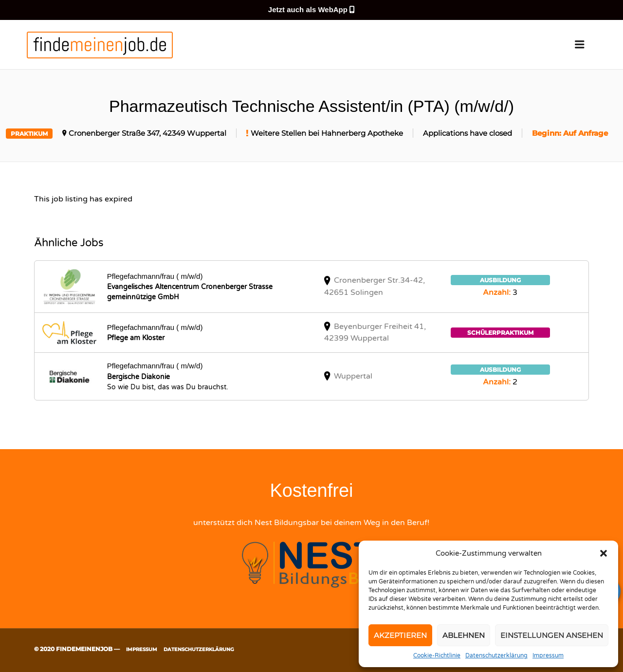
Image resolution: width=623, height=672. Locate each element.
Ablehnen (464, 635)
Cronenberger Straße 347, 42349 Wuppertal (147, 133)
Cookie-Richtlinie (437, 655)
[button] (604, 553)
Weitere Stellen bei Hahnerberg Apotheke (327, 133)
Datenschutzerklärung (496, 655)
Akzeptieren (400, 635)
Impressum (548, 655)
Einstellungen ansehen (552, 635)
